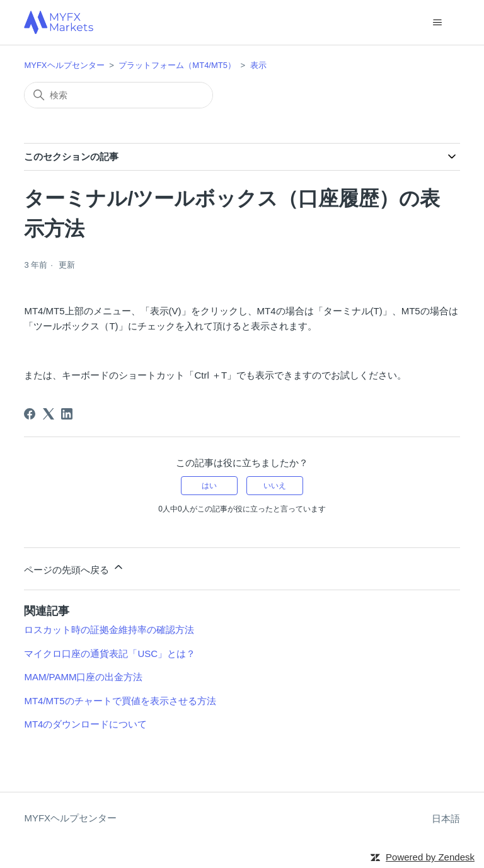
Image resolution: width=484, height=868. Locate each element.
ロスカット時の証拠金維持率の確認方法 (109, 630)
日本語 (446, 819)
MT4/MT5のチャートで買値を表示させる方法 (120, 701)
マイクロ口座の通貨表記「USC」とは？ (110, 654)
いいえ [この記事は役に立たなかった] (275, 486)
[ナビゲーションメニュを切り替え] (438, 23)
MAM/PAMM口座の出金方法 (83, 677)
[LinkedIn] (67, 414)
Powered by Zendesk (430, 857)
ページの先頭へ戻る (74, 568)
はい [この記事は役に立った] (209, 486)
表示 (258, 65)
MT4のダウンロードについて (85, 724)
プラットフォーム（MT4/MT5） (177, 65)
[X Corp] (49, 414)
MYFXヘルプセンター (64, 65)
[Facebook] (30, 414)
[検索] (118, 95)
